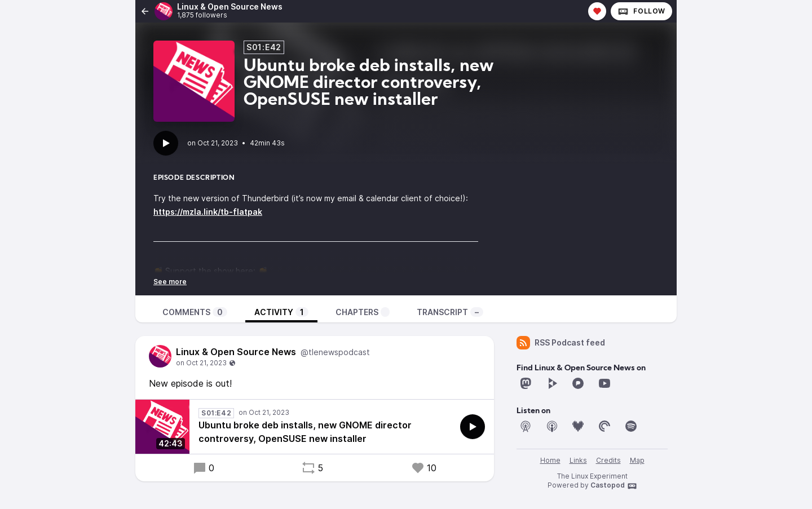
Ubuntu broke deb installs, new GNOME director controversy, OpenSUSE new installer (305, 432)
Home (550, 460)
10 (424, 468)
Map (637, 460)
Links (578, 460)
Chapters (363, 312)
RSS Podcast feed (561, 343)
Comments (195, 312)
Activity (281, 312)
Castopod (614, 486)
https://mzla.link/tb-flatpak (208, 212)
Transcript (450, 312)
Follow (641, 11)
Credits (608, 460)
